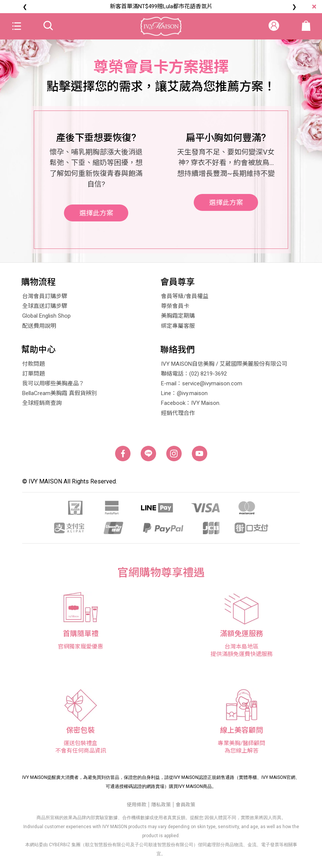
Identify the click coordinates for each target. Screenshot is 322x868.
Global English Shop (46, 319)
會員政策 (185, 807)
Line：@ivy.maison (184, 396)
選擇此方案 (96, 220)
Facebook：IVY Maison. (191, 406)
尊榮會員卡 (175, 309)
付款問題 (33, 367)
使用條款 (137, 807)
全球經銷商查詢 (42, 406)
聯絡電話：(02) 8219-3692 (194, 377)
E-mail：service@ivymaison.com (202, 386)
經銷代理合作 (178, 416)
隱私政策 (161, 807)
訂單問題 (33, 377)
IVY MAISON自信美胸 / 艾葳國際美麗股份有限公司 (224, 367)
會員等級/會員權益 (185, 299)
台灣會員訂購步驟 (45, 299)
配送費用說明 (39, 329)
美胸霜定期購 (178, 319)
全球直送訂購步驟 (45, 309)
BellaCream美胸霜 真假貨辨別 (60, 396)
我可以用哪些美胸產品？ (53, 386)
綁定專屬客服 (178, 329)
